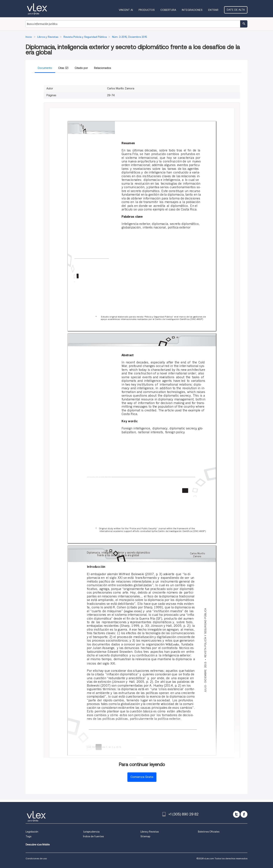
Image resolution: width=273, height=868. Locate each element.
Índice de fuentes (93, 836)
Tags (28, 836)
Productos (147, 10)
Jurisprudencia (91, 832)
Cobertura (168, 10)
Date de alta (236, 10)
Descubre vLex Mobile (38, 845)
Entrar (213, 10)
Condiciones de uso (36, 858)
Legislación (32, 832)
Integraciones (192, 10)
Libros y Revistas (150, 832)
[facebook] (244, 814)
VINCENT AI (126, 10)
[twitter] (236, 814)
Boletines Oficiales (209, 832)
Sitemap (145, 836)
